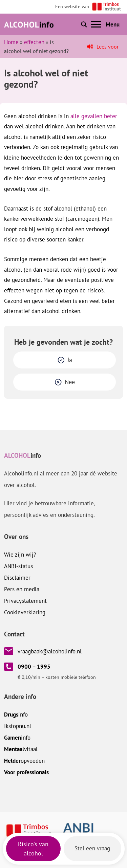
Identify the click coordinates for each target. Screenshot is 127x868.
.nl (18, 726)
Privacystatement (25, 601)
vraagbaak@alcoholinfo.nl (50, 651)
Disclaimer (17, 578)
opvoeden (24, 761)
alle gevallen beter (94, 116)
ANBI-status (18, 566)
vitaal (21, 749)
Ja (70, 360)
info (16, 715)
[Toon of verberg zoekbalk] (84, 24)
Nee (70, 382)
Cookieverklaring (25, 612)
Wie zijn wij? (20, 555)
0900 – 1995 (34, 667)
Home (11, 42)
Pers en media (22, 589)
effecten (34, 42)
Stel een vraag (92, 848)
